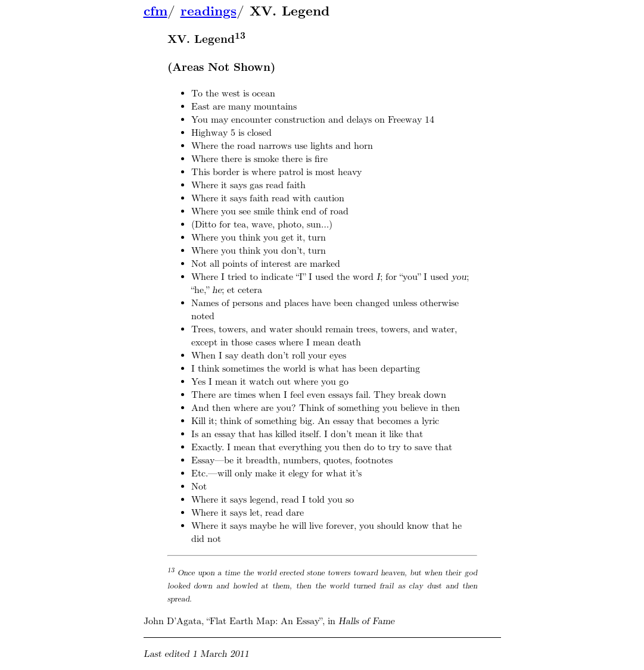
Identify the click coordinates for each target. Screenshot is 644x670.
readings (209, 11)
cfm (155, 11)
